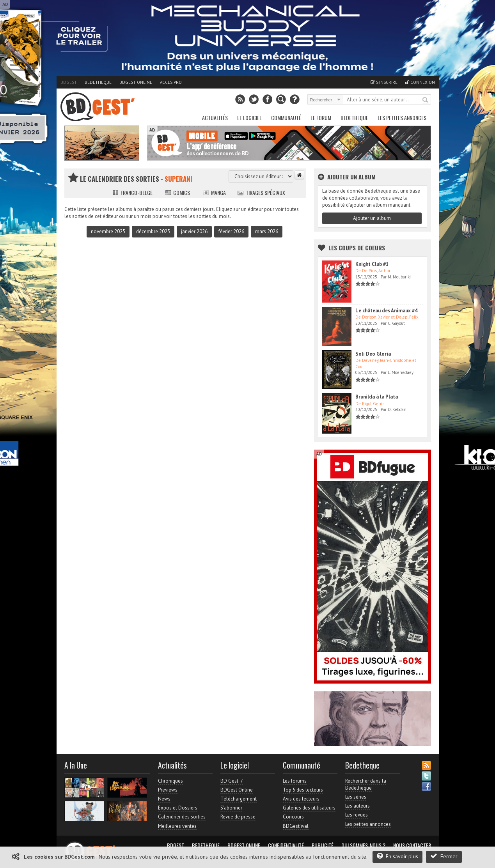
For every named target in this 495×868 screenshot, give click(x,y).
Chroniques (170, 781)
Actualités (215, 118)
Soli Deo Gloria (373, 354)
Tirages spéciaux (261, 192)
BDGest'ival (296, 826)
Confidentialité (286, 845)
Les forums (295, 781)
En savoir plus (397, 856)
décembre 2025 (153, 231)
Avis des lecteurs (301, 799)
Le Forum (321, 118)
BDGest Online (136, 82)
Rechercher (426, 100)
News (164, 799)
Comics (177, 192)
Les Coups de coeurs (357, 248)
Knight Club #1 (372, 264)
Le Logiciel (249, 118)
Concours (293, 817)
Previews (168, 790)
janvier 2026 (194, 231)
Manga (214, 192)
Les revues (357, 815)
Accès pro (171, 82)
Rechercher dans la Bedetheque (366, 784)
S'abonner (231, 808)
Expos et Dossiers (178, 808)
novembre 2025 (108, 231)
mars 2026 (267, 231)
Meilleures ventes (177, 826)
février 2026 (231, 231)
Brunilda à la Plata (377, 397)
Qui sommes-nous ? (363, 845)
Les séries (356, 797)
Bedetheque (98, 82)
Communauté (286, 118)
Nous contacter (412, 845)
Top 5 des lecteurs (303, 790)
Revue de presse (238, 817)
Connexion (420, 82)
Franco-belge (132, 192)
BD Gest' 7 (232, 781)
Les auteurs (357, 806)
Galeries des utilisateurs (309, 808)
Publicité (323, 845)
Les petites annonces (402, 118)
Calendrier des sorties (182, 817)
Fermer (444, 856)
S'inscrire (384, 82)
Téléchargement (239, 799)
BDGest (69, 82)
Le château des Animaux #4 (386, 311)
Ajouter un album (372, 218)
